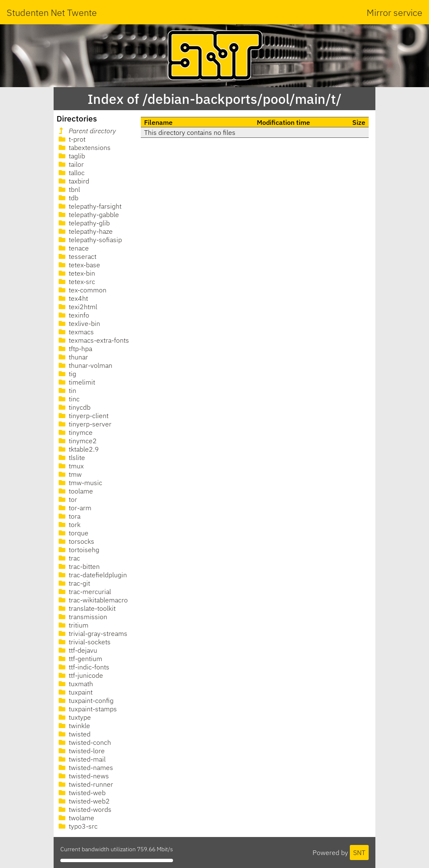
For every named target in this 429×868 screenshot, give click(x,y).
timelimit (76, 382)
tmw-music (80, 483)
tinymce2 (77, 441)
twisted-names (85, 767)
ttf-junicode (80, 675)
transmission (82, 617)
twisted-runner (85, 784)
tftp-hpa (75, 349)
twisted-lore (81, 751)
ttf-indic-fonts (83, 667)
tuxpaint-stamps (87, 709)
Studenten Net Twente (52, 12)
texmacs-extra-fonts (93, 340)
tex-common (82, 290)
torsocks (76, 541)
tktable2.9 (78, 449)
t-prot (71, 139)
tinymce (75, 432)
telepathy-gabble (88, 214)
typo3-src (77, 826)
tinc (68, 399)
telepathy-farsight (89, 206)
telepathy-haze (85, 231)
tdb (68, 198)
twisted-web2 (83, 801)
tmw (69, 474)
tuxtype (74, 717)
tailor (70, 164)
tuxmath (75, 684)
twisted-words (84, 809)
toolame (75, 491)
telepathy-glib (83, 223)
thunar (72, 357)
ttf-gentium (80, 659)
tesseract (77, 256)
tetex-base (79, 265)
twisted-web (81, 793)
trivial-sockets (84, 642)
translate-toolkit (86, 608)
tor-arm (74, 508)
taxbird (73, 181)
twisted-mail (81, 759)
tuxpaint (75, 692)
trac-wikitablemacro (92, 600)
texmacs (75, 332)
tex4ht (72, 298)
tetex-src (76, 282)
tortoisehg (78, 550)
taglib (71, 156)
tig (67, 374)
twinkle (74, 726)
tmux (70, 466)
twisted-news (83, 776)
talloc (71, 173)
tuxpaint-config (85, 700)
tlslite (71, 457)
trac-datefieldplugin (92, 575)
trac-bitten (78, 566)
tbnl (68, 189)
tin (67, 390)
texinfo (73, 315)
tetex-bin (76, 273)
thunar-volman (85, 365)
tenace (73, 248)
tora (69, 516)
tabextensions (84, 147)
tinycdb (74, 407)
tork (69, 524)
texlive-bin (79, 323)
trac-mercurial (84, 592)
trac (68, 558)
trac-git (74, 583)
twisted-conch (84, 742)
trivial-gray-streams (92, 633)
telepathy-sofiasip (89, 240)
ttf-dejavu (77, 650)
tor (67, 499)
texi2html (77, 307)
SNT (359, 852)
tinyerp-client (83, 416)
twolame (76, 818)
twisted (74, 734)
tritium (73, 625)
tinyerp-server (84, 424)
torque (73, 533)
